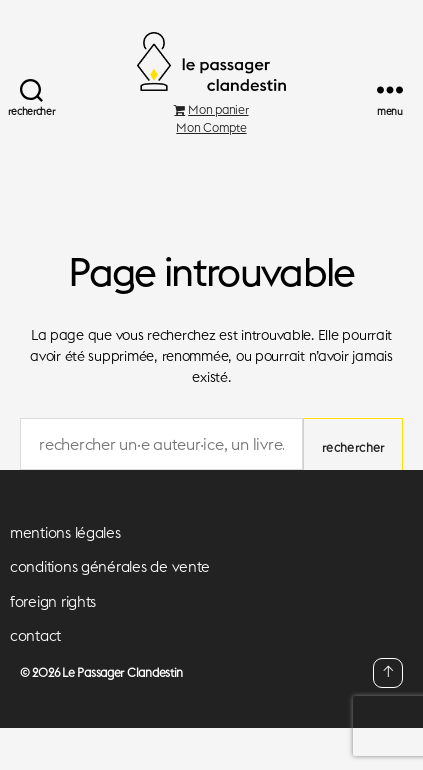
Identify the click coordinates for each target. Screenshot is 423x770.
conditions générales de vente (110, 566)
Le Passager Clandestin (122, 672)
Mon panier (211, 109)
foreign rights (53, 601)
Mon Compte (211, 127)
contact (35, 635)
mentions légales (65, 532)
